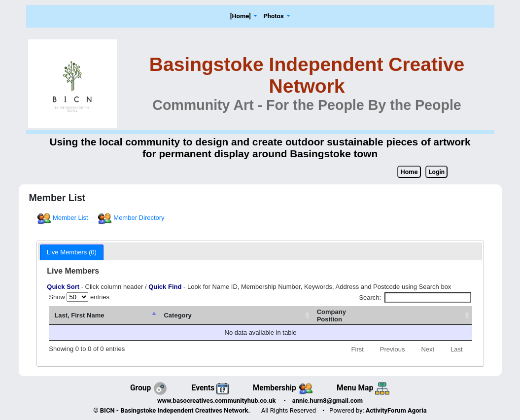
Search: (415, 297)
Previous (393, 349)
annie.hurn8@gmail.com (328, 401)
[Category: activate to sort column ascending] (296, 316)
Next (428, 349)
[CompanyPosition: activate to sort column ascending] (412, 316)
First (358, 349)
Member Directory (132, 218)
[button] (243, 17)
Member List (63, 218)
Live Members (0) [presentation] (72, 252)
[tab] (72, 252)
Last (457, 349)
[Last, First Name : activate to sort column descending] (144, 316)
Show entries (79, 297)
